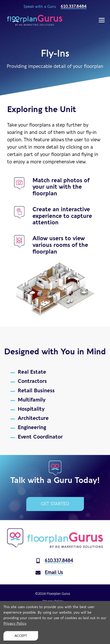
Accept (21, 636)
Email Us (49, 573)
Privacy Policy (15, 624)
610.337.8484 (74, 7)
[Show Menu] (102, 20)
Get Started (55, 504)
